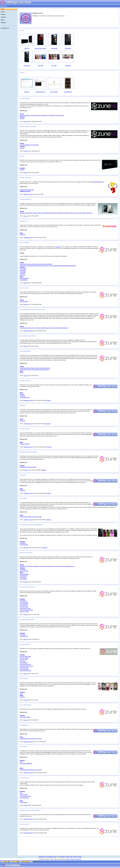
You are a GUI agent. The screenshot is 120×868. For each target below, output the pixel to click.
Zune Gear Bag (24, 663)
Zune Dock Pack (24, 607)
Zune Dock (23, 661)
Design (75, 857)
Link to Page (78, 859)
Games (22, 373)
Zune (21, 694)
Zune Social (23, 577)
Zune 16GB (23, 272)
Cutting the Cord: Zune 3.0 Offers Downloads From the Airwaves (36, 264)
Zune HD (22, 118)
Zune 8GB (22, 274)
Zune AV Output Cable (25, 656)
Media (2, 20)
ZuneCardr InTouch (25, 397)
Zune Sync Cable (24, 612)
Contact (72, 859)
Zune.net (26, 121)
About (68, 859)
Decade (80, 857)
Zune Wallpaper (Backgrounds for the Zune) (31, 517)
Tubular (68, 857)
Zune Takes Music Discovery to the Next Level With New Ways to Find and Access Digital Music (44, 328)
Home (2, 9)
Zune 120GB (23, 269)
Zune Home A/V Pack (25, 608)
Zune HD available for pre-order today (29, 145)
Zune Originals (23, 576)
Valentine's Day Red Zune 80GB (28, 467)
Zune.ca (26, 346)
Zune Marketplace (24, 278)
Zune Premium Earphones (26, 610)
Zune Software (23, 280)
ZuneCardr (22, 235)
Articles (3, 12)
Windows (62, 857)
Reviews (3, 14)
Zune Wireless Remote (25, 671)
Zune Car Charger (24, 658)
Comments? (48, 400)
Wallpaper (22, 697)
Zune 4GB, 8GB (24, 545)
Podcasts (22, 394)
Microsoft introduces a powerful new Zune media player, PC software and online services (42, 115)
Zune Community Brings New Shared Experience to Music (34, 370)
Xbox (55, 857)
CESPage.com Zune (28, 194)
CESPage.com (5, 28)
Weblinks (3, 23)
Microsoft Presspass (28, 331)
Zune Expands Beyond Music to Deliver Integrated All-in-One (35, 368)
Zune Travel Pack (24, 669)
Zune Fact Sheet (24, 301)
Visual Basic (50, 857)
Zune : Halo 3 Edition (25, 717)
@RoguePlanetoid (97, 182)
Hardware (3, 17)
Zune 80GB (23, 270)
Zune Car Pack (24, 605)
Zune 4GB (22, 275)
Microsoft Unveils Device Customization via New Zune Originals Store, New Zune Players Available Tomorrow (47, 566)
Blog (71, 857)
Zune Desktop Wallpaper (26, 763)
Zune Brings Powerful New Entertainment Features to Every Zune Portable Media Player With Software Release (48, 266)
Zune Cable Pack (24, 604)
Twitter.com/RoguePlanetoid (27, 190)
